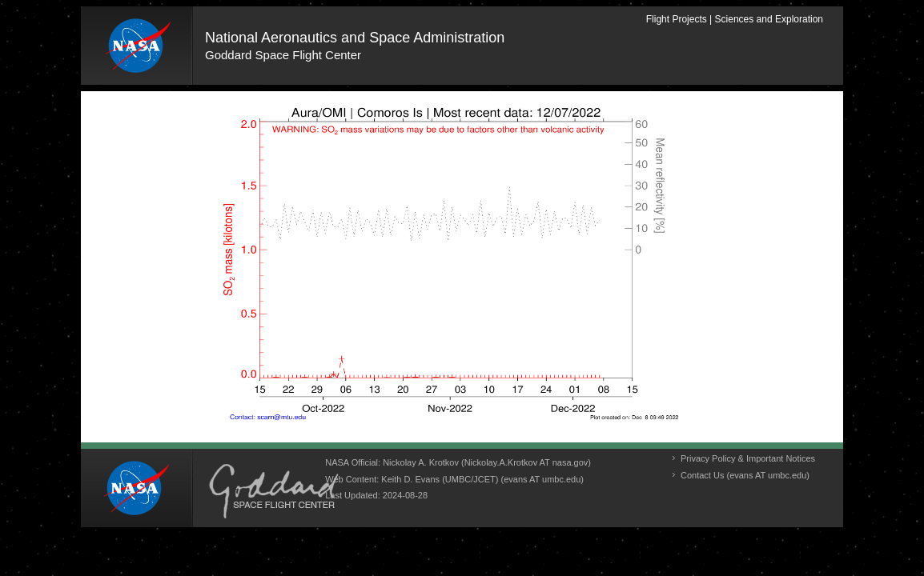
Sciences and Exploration (769, 19)
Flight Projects (677, 19)
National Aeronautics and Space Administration (355, 38)
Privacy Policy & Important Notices (748, 458)
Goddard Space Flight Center (283, 55)
